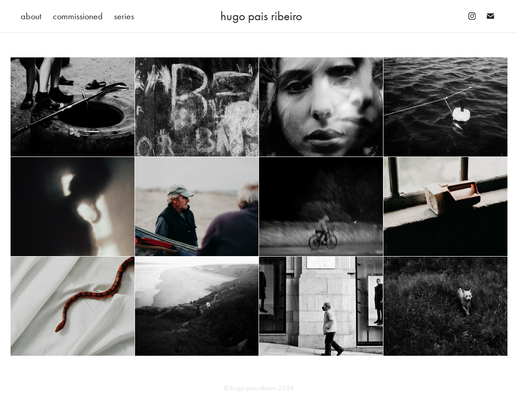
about (31, 16)
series (124, 16)
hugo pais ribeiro (261, 16)
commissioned (78, 16)
